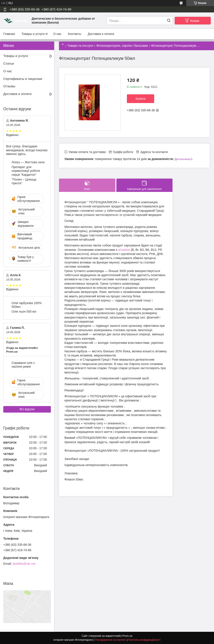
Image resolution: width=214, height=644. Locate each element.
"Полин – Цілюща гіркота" (24, 181)
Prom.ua (127, 636)
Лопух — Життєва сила (28, 162)
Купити (141, 99)
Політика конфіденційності (144, 640)
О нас (57, 34)
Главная (9, 34)
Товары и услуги (33, 34)
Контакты (74, 34)
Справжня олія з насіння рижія (23, 365)
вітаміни (124, 250)
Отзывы (9, 86)
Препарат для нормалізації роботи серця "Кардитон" (26, 171)
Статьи (9, 63)
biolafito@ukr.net (24, 564)
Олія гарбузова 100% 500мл (27, 305)
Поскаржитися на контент (110, 640)
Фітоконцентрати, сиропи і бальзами (122, 46)
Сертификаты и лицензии (23, 79)
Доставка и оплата (101, 34)
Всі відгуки (27, 409)
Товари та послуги (80, 46)
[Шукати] (169, 21)
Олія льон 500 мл (24, 312)
